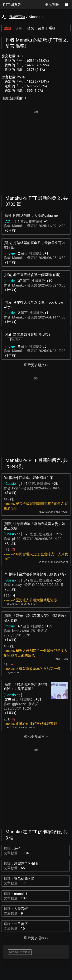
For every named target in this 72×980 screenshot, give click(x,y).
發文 (31, 28)
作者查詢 (17, 17)
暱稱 (52, 28)
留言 (41, 28)
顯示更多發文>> (36, 365)
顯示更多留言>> (36, 736)
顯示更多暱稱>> (36, 938)
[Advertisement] (36, 150)
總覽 (8, 28)
